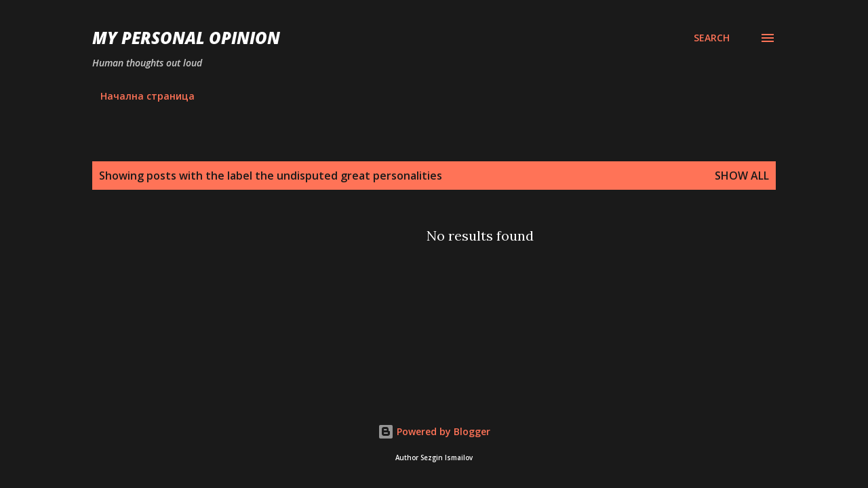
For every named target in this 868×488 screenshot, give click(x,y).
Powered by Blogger (434, 431)
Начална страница (147, 96)
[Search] (712, 38)
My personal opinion (186, 38)
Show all (742, 176)
